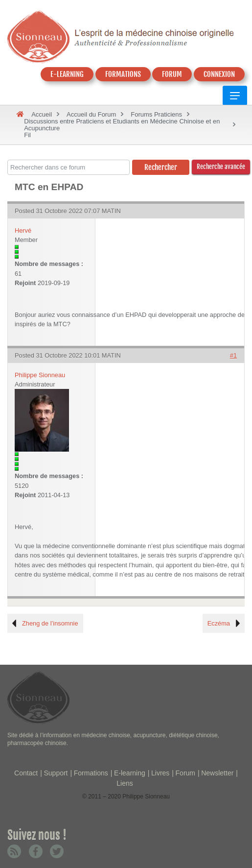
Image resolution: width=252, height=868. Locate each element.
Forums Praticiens (156, 114)
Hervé (23, 230)
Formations (91, 773)
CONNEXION (219, 74)
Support (56, 773)
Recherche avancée (221, 167)
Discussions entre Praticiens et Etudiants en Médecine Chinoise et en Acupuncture (122, 125)
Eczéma (219, 623)
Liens (125, 783)
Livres (160, 773)
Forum (185, 773)
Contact (26, 773)
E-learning (130, 773)
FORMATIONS (123, 74)
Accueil (42, 114)
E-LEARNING (67, 74)
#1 (233, 355)
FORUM (172, 74)
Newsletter (217, 773)
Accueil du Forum (91, 114)
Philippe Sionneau (40, 375)
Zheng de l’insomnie (50, 623)
